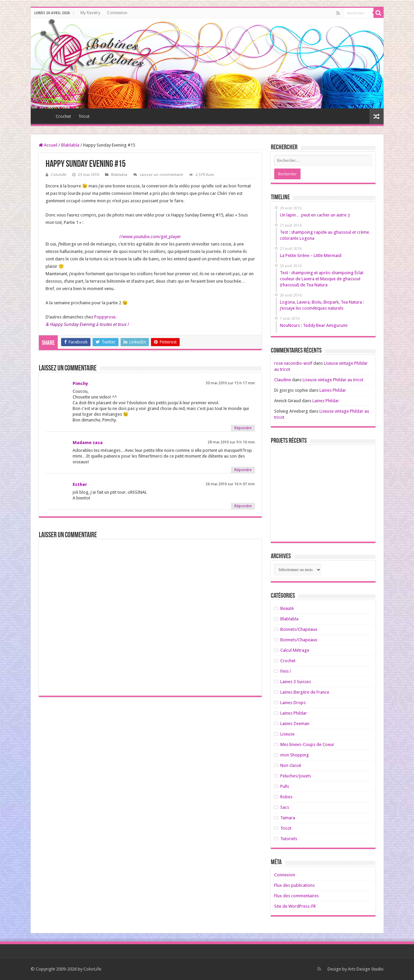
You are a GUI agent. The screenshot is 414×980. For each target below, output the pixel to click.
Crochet (63, 116)
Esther (80, 484)
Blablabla (70, 145)
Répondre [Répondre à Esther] (243, 506)
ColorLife (59, 175)
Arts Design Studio (366, 969)
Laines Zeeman (295, 724)
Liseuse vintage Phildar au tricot (333, 380)
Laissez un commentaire (161, 175)
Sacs (285, 807)
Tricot (84, 116)
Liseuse (287, 734)
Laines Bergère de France (305, 692)
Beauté (287, 608)
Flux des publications (294, 885)
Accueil (48, 145)
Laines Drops (293, 703)
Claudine (283, 380)
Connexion (117, 13)
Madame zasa (88, 443)
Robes (286, 797)
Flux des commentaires (296, 896)
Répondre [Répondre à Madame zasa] (243, 470)
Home (43, 115)
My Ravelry (90, 13)
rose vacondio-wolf (293, 363)
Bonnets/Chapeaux (299, 629)
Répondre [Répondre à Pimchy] (243, 428)
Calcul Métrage (295, 650)
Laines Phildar (333, 390)
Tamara (288, 818)
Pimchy (80, 383)
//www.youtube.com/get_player (150, 237)
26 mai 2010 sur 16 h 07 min (230, 484)
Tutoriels (289, 839)
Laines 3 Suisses (296, 682)
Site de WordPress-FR (295, 906)
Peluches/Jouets (296, 776)
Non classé (291, 765)
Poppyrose (105, 317)
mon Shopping (295, 755)
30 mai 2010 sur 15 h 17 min (230, 383)
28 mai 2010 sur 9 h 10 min (231, 442)
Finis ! (286, 671)
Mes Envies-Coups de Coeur (307, 744)
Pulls (285, 786)
